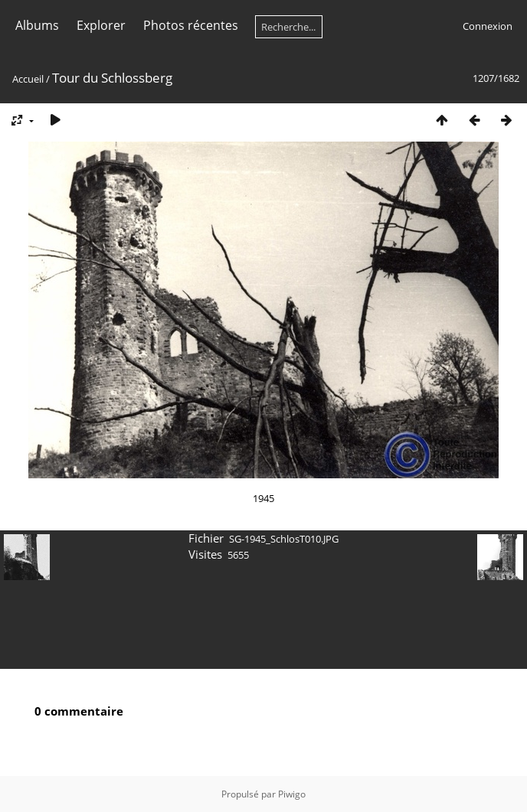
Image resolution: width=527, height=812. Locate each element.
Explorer (101, 25)
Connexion (488, 26)
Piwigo (292, 794)
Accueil (28, 79)
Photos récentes (191, 25)
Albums (37, 25)
